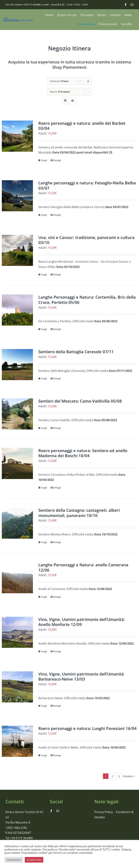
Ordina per (59, 81)
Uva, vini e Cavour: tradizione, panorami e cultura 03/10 (86, 240)
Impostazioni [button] (14, 860)
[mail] (132, 5)
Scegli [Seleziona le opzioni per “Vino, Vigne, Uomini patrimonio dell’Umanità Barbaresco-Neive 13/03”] (44, 706)
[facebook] (126, 5)
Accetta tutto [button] (34, 860)
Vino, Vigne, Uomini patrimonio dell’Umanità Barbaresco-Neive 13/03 (81, 676)
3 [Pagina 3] (119, 776)
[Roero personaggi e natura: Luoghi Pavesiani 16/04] (17, 741)
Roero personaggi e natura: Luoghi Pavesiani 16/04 (88, 728)
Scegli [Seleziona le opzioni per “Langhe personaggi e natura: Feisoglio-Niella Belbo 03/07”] (44, 215)
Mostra (60, 92)
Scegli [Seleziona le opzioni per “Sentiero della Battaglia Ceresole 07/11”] (44, 378)
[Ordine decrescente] (88, 81)
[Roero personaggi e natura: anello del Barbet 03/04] (17, 136)
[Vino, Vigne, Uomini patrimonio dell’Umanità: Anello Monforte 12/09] (17, 632)
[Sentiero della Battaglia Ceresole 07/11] (17, 365)
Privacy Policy (104, 812)
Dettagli (57, 160)
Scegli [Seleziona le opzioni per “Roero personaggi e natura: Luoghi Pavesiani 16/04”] (44, 755)
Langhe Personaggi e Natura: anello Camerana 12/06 (83, 567)
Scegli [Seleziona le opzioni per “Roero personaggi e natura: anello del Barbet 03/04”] (44, 160)
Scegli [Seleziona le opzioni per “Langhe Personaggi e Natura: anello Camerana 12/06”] (44, 597)
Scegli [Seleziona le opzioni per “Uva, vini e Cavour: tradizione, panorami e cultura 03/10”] (44, 274)
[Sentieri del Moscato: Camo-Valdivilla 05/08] (17, 414)
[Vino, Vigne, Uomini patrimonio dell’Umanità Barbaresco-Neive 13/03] (17, 687)
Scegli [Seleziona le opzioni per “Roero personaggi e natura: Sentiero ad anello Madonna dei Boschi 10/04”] (44, 488)
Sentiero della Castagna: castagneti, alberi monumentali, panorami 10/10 (79, 513)
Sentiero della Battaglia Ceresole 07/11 (76, 352)
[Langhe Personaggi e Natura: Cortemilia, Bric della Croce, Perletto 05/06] (17, 310)
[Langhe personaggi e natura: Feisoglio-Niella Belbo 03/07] (17, 196)
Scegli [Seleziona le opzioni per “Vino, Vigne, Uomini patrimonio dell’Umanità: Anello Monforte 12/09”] (44, 651)
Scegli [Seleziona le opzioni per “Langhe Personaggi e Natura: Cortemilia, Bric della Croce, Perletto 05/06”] (44, 329)
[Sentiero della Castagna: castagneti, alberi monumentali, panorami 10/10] (17, 523)
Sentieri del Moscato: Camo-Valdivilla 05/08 (80, 401)
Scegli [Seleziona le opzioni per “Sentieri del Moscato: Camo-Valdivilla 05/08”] (44, 428)
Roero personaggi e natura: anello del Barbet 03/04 (82, 126)
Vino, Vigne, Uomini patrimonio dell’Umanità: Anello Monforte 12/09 (82, 622)
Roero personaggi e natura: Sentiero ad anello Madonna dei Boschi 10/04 (83, 453)
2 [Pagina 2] (112, 776)
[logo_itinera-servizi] (18, 19)
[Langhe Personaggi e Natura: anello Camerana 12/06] (17, 578)
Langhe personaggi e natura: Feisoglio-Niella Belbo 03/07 (87, 185)
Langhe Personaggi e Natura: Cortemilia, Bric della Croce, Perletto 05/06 (87, 300)
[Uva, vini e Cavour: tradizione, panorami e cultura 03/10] (17, 250)
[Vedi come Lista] (72, 101)
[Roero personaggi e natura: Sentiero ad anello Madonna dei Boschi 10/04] (17, 463)
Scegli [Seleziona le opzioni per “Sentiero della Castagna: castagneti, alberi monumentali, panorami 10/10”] (44, 542)
